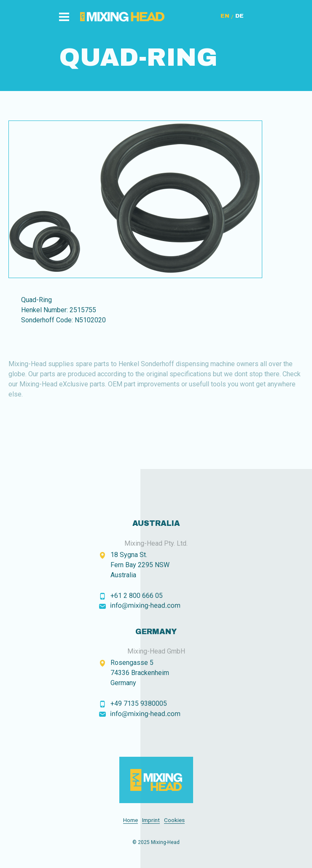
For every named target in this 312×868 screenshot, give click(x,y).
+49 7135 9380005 (139, 703)
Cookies (174, 820)
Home (130, 820)
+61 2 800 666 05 (137, 596)
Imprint (151, 820)
